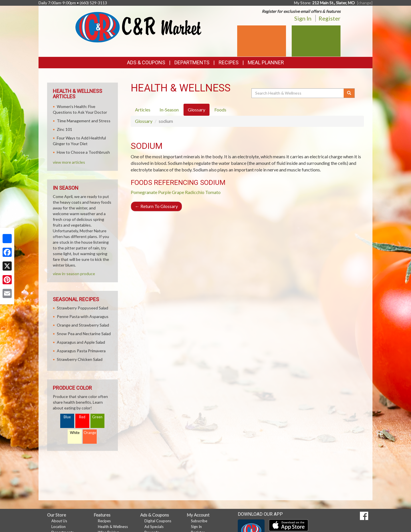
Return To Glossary (156, 206)
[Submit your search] (349, 93)
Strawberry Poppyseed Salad (82, 308)
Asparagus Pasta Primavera (81, 351)
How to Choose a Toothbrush (83, 152)
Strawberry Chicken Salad (80, 359)
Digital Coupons (158, 521)
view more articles (69, 162)
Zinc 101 (65, 129)
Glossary (144, 121)
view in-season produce (74, 274)
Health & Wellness (113, 527)
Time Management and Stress (84, 121)
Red (82, 417)
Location (59, 527)
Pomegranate (144, 192)
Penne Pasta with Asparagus (83, 316)
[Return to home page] (138, 27)
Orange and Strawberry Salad (83, 325)
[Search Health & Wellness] (298, 93)
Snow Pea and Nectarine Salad (84, 334)
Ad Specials (154, 527)
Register (330, 18)
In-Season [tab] (169, 110)
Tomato (213, 192)
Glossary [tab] (197, 110)
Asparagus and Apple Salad (81, 342)
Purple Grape (171, 192)
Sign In (303, 18)
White (75, 433)
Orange (90, 433)
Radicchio (195, 192)
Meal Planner (266, 62)
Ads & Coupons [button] (146, 62)
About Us (59, 521)
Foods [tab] (220, 110)
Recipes (229, 62)
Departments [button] (192, 62)
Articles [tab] (143, 110)
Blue (67, 417)
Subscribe (199, 521)
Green (97, 417)
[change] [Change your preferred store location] (365, 3)
